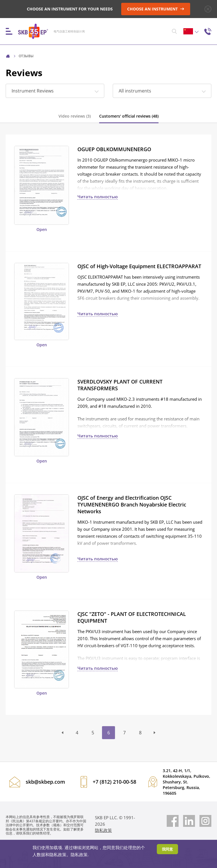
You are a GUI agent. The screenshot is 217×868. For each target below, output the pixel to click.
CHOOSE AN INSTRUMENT (156, 9)
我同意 (167, 849)
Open (42, 230)
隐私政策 (103, 830)
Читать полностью (98, 197)
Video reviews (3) (75, 116)
